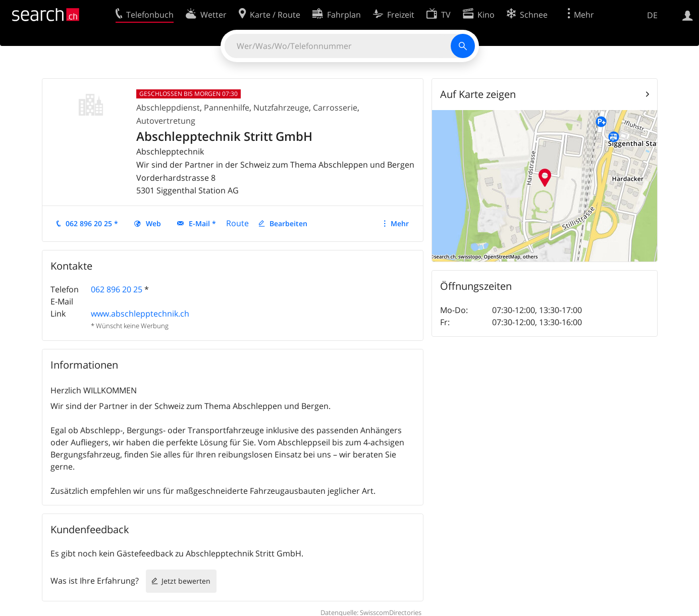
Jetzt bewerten (186, 581)
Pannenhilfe (227, 108)
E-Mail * (202, 223)
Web (153, 223)
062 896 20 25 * (92, 223)
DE (652, 15)
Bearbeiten (288, 223)
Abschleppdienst (168, 108)
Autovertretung (166, 121)
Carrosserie (335, 108)
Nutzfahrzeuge (281, 108)
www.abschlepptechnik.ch (140, 314)
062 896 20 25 (117, 289)
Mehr (400, 223)
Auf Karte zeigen (478, 94)
